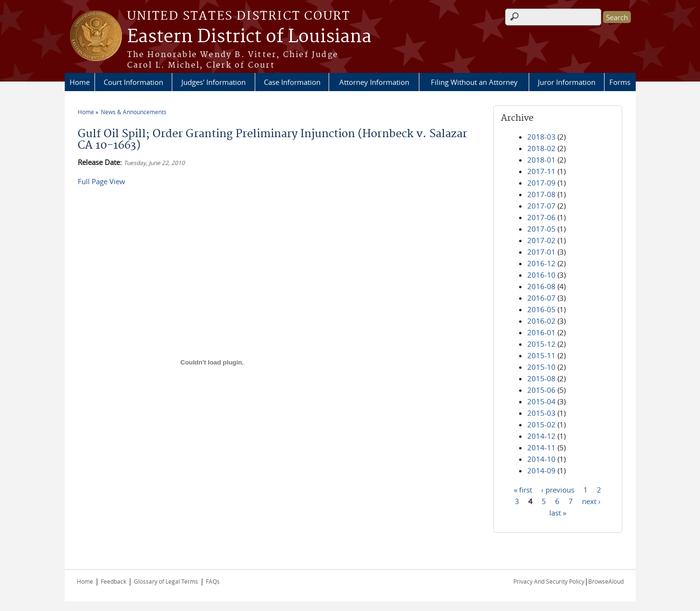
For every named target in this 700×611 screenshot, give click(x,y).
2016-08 (541, 286)
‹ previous (558, 489)
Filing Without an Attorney (474, 82)
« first (523, 489)
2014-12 (541, 436)
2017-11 (541, 171)
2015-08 (541, 378)
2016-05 (541, 309)
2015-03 (541, 413)
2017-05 (541, 229)
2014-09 (541, 470)
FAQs (213, 581)
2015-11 (541, 355)
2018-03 (541, 137)
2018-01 (541, 160)
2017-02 (541, 240)
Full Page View (101, 181)
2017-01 (541, 252)
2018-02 (541, 148)
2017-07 (541, 206)
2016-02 (541, 321)
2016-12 (541, 263)
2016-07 (541, 298)
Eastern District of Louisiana (249, 37)
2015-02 (541, 424)
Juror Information (567, 82)
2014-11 (541, 447)
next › (591, 501)
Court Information (133, 82)
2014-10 (541, 459)
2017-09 (541, 183)
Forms (620, 82)
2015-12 (541, 344)
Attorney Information (374, 82)
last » (558, 512)
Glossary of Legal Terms (166, 581)
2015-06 (541, 390)
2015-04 (541, 401)
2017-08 (541, 194)
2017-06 (541, 217)
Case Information (292, 82)
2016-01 (541, 332)
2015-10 (541, 367)
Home (80, 82)
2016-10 (541, 275)
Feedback (113, 581)
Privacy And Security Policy (549, 581)
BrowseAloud (606, 581)
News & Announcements (134, 112)
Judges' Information (214, 82)
